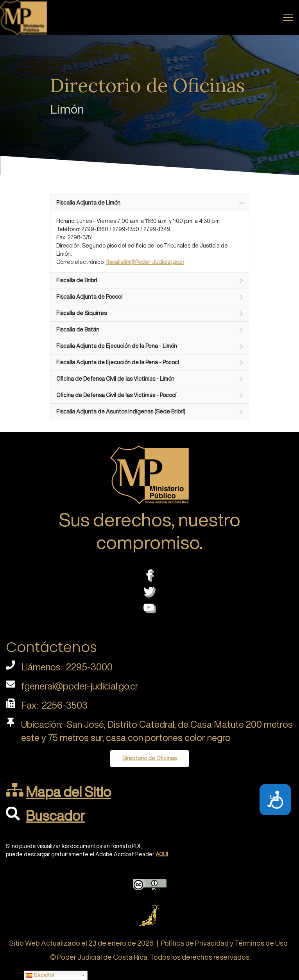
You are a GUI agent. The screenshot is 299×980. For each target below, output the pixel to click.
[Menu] (288, 18)
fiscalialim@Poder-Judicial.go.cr (145, 262)
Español (40, 975)
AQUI (162, 854)
